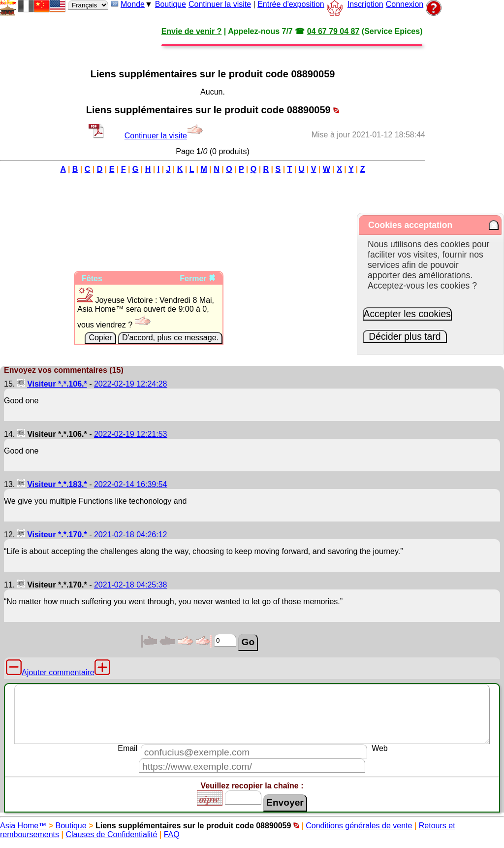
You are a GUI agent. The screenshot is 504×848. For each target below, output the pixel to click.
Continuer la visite (220, 4)
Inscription (365, 4)
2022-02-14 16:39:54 (131, 484)
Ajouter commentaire (58, 672)
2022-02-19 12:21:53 (131, 434)
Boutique (171, 4)
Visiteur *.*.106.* (57, 384)
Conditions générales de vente (359, 826)
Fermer (198, 278)
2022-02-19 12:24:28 (131, 384)
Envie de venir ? (192, 31)
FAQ (172, 834)
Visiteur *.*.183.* (57, 484)
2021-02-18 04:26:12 (131, 535)
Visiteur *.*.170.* (57, 535)
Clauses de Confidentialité (111, 834)
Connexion (405, 4)
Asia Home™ (23, 826)
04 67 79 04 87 (333, 31)
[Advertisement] (213, 198)
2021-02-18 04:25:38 (131, 585)
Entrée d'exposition (291, 4)
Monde (133, 4)
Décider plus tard (405, 336)
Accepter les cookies (408, 314)
